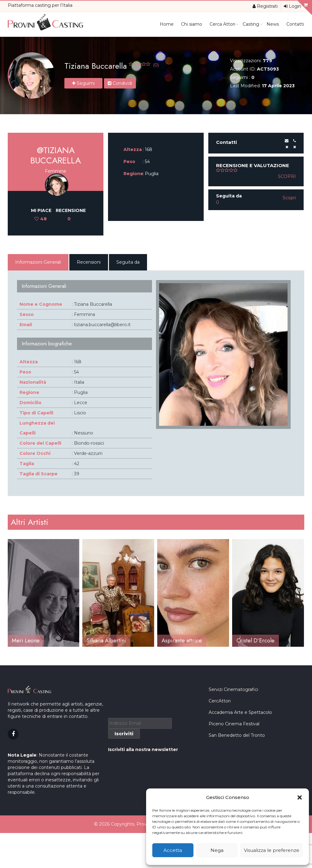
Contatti (295, 24)
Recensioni (89, 262)
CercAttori (220, 753)
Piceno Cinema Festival (234, 776)
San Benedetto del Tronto (237, 788)
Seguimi (83, 83)
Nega (217, 850)
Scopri (287, 176)
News (273, 24)
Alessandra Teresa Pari (39, 641)
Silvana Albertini (181, 641)
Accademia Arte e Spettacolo (240, 765)
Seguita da (128, 262)
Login (292, 6)
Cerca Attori (224, 24)
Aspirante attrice (257, 641)
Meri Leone (101, 641)
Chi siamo (192, 24)
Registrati (265, 6)
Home (167, 24)
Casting (252, 24)
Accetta (173, 850)
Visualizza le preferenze (272, 850)
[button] (300, 797)
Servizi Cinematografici (233, 742)
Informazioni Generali (38, 262)
